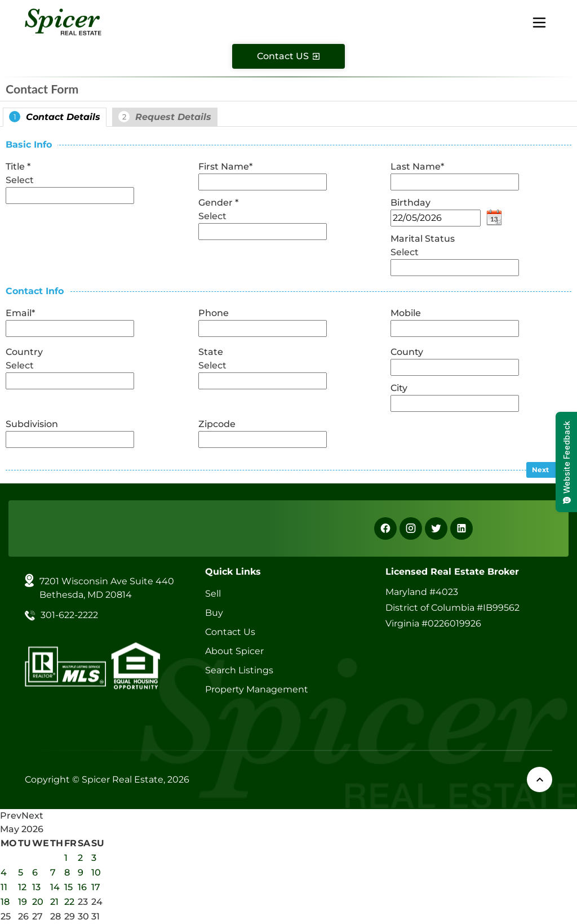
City (399, 388)
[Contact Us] (288, 56)
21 (54, 902)
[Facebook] (385, 528)
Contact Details (55, 117)
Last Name (417, 166)
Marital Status (423, 239)
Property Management (257, 689)
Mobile (406, 313)
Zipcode (217, 424)
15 (68, 887)
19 (23, 902)
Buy (214, 613)
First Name (225, 166)
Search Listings (239, 670)
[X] (436, 528)
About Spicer (234, 651)
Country (24, 352)
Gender (218, 203)
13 (36, 887)
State (211, 352)
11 (4, 887)
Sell (213, 594)
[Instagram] (411, 528)
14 (55, 887)
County (407, 352)
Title (18, 166)
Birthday (410, 203)
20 (38, 902)
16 (82, 887)
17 (96, 887)
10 (96, 872)
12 (22, 887)
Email (20, 313)
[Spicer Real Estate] (63, 21)
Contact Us (230, 632)
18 (5, 902)
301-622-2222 (69, 615)
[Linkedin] (461, 528)
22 (69, 902)
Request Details (165, 117)
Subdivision (32, 424)
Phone (214, 313)
